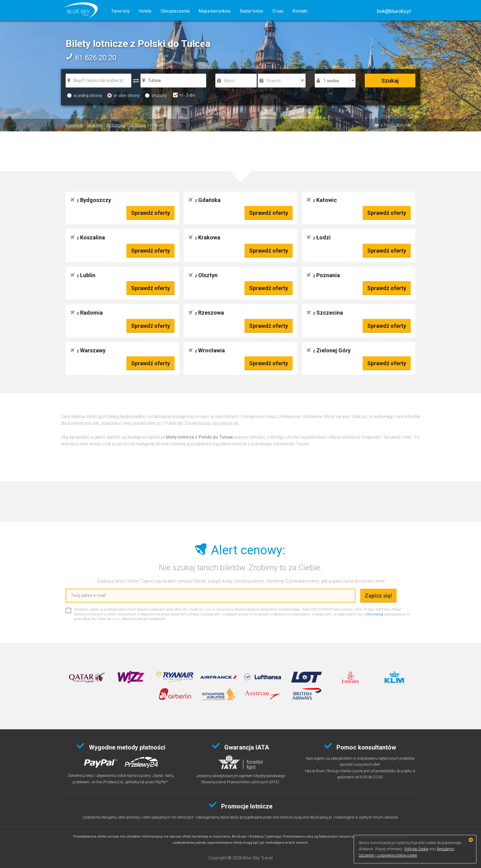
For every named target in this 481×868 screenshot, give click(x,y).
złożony (156, 95)
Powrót (274, 81)
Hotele (145, 11)
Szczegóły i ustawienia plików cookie (388, 855)
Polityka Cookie (416, 849)
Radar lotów (252, 11)
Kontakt (300, 11)
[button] (394, 11)
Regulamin (446, 849)
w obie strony (123, 95)
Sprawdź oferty (150, 213)
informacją (374, 614)
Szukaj (390, 81)
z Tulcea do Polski (396, 125)
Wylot (229, 81)
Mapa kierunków (215, 11)
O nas (278, 11)
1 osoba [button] (331, 81)
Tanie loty (120, 11)
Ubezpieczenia (175, 11)
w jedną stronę (85, 95)
